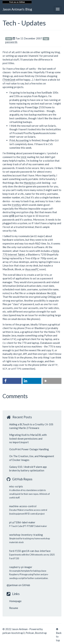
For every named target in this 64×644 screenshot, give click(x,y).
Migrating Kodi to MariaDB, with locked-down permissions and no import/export (28, 438)
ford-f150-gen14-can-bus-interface (30, 551)
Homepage (15, 601)
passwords (11, 42)
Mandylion (30, 183)
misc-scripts (16, 486)
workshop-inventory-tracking (26, 535)
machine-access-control (23, 506)
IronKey (16, 205)
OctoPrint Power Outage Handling (29, 449)
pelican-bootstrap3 (14, 633)
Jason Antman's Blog (17, 9)
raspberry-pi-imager (21, 567)
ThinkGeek (9, 80)
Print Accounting (19, 140)
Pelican (30, 633)
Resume (14, 608)
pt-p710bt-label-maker (22, 522)
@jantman (12, 585)
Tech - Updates (24, 23)
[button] (12, 381)
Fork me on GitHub (17, 2)
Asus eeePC (32, 269)
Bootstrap (41, 633)
